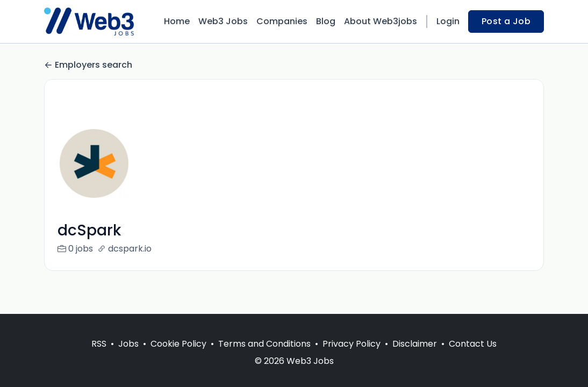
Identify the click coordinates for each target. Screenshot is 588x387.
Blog (326, 21)
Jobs (128, 344)
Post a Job (506, 21)
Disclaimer (415, 344)
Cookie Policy (178, 344)
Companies (282, 21)
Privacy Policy (352, 344)
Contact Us (473, 344)
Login (448, 21)
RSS (99, 344)
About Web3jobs (381, 21)
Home (177, 21)
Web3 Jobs (223, 21)
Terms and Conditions (264, 344)
